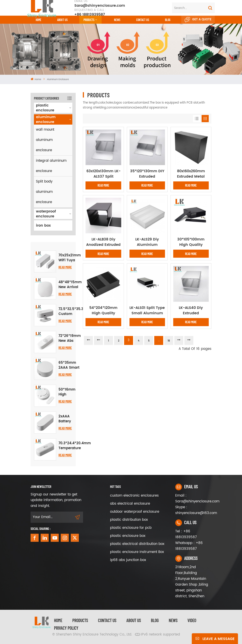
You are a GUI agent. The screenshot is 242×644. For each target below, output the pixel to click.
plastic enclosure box (128, 536)
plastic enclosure (45, 108)
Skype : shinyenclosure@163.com (193, 510)
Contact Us (107, 620)
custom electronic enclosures (134, 496)
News (117, 20)
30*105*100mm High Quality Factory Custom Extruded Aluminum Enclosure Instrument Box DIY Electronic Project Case (191, 242)
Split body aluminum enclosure (44, 192)
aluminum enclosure (58, 79)
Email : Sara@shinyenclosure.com (193, 498)
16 (169, 340)
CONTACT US (143, 20)
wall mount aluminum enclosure (45, 140)
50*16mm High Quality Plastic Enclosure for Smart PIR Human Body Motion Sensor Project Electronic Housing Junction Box (67, 392)
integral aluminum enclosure (51, 166)
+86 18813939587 (90, 12)
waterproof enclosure (46, 214)
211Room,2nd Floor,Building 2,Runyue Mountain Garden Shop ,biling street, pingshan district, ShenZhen (192, 582)
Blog (168, 20)
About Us (62, 20)
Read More (65, 267)
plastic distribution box (129, 520)
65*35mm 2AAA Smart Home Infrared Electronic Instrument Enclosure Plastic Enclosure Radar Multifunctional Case (71, 365)
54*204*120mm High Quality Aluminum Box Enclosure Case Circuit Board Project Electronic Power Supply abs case (103, 310)
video (192, 620)
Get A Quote (198, 20)
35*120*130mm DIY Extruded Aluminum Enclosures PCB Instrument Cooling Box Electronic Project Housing (147, 174)
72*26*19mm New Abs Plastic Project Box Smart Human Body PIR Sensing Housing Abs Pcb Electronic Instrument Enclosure (70, 338)
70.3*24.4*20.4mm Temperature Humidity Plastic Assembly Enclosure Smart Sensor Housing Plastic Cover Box (75, 446)
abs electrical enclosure (130, 504)
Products (89, 20)
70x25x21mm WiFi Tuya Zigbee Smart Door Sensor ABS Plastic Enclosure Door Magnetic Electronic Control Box (70, 258)
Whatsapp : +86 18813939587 (189, 546)
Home (39, 20)
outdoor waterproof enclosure (135, 512)
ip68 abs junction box (128, 560)
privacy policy (66, 628)
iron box (43, 225)
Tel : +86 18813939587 (186, 534)
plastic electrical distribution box (137, 544)
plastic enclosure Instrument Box (137, 552)
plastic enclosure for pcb (131, 528)
